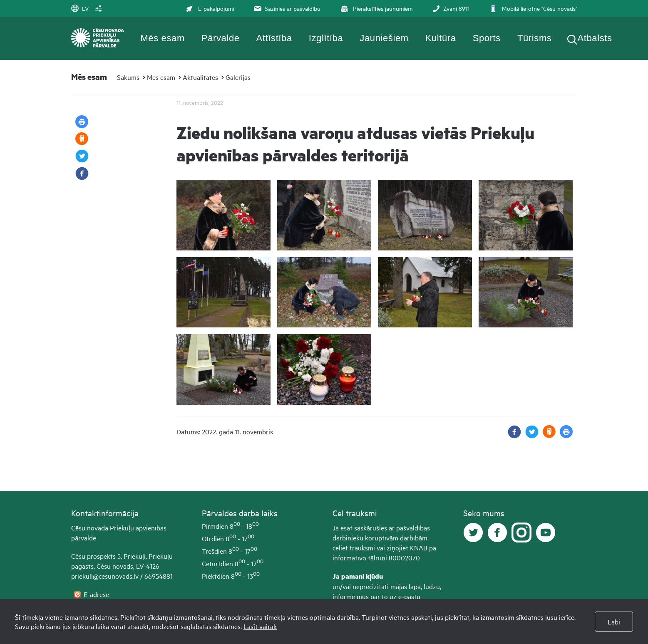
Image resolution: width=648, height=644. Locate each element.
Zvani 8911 (450, 8)
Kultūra (441, 38)
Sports (487, 38)
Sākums (128, 77)
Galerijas (238, 77)
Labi (614, 622)
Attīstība (274, 38)
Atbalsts (595, 38)
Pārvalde (221, 38)
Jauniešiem (384, 38)
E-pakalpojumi (210, 8)
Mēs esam (163, 38)
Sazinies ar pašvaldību (286, 8)
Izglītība (326, 38)
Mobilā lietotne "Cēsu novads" (533, 8)
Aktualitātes (200, 77)
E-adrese (97, 594)
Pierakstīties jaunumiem (376, 8)
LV (80, 8)
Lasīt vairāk (260, 626)
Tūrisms (534, 38)
